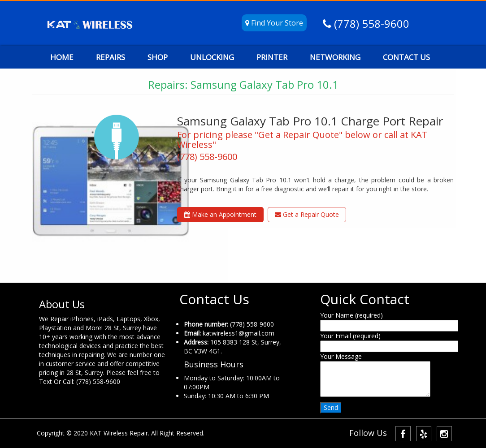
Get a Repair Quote (307, 214)
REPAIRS (111, 57)
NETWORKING (335, 57)
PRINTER (272, 57)
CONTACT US (406, 57)
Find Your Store (274, 23)
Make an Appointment (220, 214)
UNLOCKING (212, 57)
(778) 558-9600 (370, 24)
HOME (62, 57)
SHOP (158, 57)
